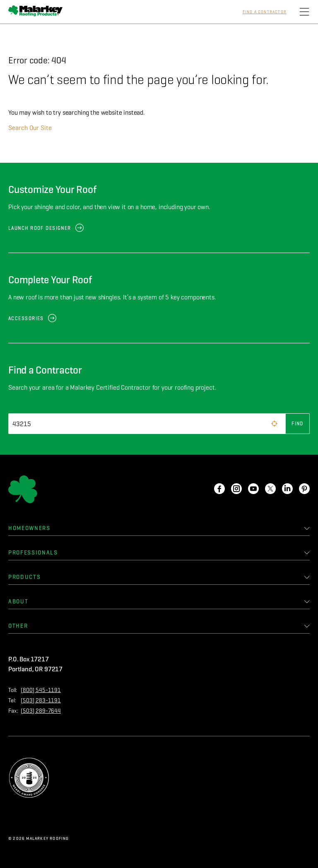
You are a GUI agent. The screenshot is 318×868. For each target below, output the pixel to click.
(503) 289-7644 (41, 711)
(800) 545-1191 (41, 690)
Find (298, 423)
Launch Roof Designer (40, 228)
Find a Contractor (265, 12)
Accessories (26, 318)
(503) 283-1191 (41, 700)
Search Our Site (30, 128)
